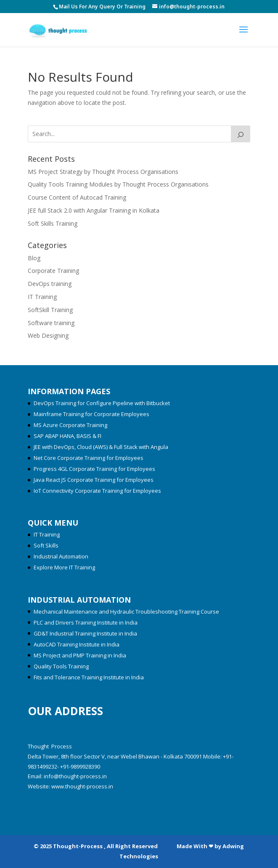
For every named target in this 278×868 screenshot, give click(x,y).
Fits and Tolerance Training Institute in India (89, 677)
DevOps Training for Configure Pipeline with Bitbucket (102, 403)
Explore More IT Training (64, 567)
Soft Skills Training (53, 223)
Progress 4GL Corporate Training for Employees (94, 469)
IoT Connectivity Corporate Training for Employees (97, 491)
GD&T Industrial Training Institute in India (85, 633)
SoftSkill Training (50, 310)
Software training (51, 323)
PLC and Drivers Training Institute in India (86, 622)
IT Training (42, 297)
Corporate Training (53, 271)
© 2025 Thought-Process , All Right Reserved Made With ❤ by (128, 846)
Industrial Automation (61, 556)
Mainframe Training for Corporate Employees (91, 414)
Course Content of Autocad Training (77, 197)
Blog (34, 258)
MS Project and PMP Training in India (80, 655)
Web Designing (48, 335)
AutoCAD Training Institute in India (77, 644)
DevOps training (50, 284)
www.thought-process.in (82, 786)
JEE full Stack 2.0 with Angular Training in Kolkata (94, 210)
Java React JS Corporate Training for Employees (94, 480)
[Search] (241, 134)
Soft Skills (46, 545)
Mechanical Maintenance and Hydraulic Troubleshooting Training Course (126, 612)
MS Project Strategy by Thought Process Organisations (103, 172)
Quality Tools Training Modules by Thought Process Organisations (118, 184)
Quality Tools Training (61, 666)
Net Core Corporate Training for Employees (89, 458)
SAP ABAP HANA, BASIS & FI (68, 436)
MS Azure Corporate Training (70, 425)
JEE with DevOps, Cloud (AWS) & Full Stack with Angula (101, 447)
